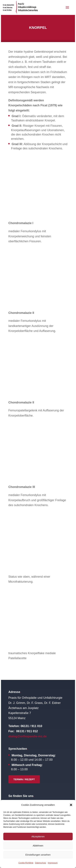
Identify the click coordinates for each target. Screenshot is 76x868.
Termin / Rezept (24, 779)
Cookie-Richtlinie (26, 863)
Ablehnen (38, 846)
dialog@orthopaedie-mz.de (28, 736)
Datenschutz (41, 863)
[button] (71, 805)
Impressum (53, 863)
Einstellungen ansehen (38, 855)
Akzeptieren (38, 836)
